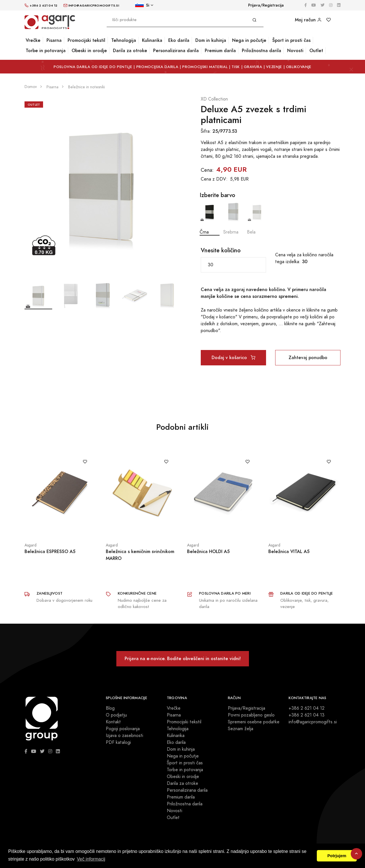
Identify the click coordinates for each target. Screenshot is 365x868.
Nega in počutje (249, 40)
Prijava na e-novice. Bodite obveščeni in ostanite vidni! (183, 659)
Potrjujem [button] (337, 856)
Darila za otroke (130, 51)
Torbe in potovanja (46, 51)
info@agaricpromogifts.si (313, 722)
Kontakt (113, 722)
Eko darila (179, 40)
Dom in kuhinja (211, 40)
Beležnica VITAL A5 (289, 551)
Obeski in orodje (89, 51)
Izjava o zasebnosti (124, 736)
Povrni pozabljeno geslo (251, 715)
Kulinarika (152, 40)
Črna (210, 219)
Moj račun (308, 20)
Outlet (316, 51)
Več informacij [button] (91, 859)
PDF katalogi (118, 742)
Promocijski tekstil (86, 40)
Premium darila (220, 51)
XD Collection (214, 99)
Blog (110, 708)
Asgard (31, 545)
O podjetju (116, 715)
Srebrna (233, 219)
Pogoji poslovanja (123, 729)
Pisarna (54, 40)
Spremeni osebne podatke (254, 722)
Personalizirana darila (176, 51)
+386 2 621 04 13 (307, 715)
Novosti (295, 51)
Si (142, 5)
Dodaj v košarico (233, 358)
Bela (257, 219)
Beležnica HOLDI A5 (208, 551)
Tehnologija (124, 40)
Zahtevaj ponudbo (308, 358)
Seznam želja (241, 729)
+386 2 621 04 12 (307, 708)
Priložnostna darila (261, 51)
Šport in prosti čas (291, 40)
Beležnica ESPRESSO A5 (50, 551)
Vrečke (33, 40)
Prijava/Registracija (266, 5)
